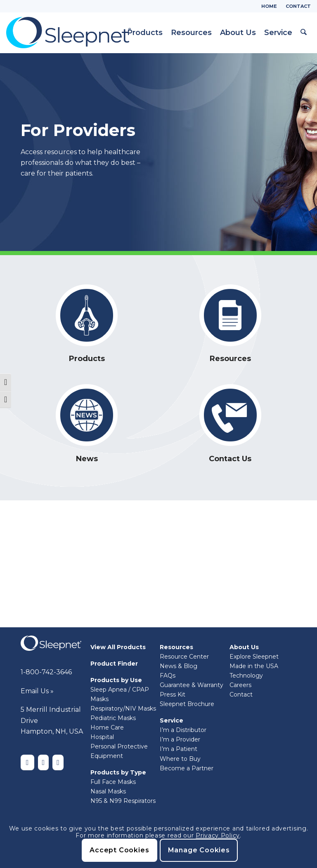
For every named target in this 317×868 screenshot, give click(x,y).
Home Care (107, 727)
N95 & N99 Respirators (123, 801)
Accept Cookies (119, 850)
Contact (298, 6)
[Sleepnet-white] (51, 643)
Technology (246, 676)
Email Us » (37, 691)
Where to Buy (180, 759)
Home (269, 6)
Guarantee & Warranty (192, 685)
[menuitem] (269, 6)
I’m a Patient (179, 749)
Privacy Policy (218, 835)
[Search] (304, 33)
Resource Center (184, 657)
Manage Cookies (199, 850)
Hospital (102, 737)
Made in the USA (254, 666)
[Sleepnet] (69, 33)
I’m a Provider (180, 739)
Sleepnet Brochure (187, 704)
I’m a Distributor (183, 730)
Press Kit (173, 694)
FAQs (168, 676)
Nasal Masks (108, 791)
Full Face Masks (113, 782)
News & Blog (179, 666)
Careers (240, 685)
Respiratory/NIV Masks (123, 708)
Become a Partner (187, 768)
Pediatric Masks (113, 718)
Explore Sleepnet (254, 657)
